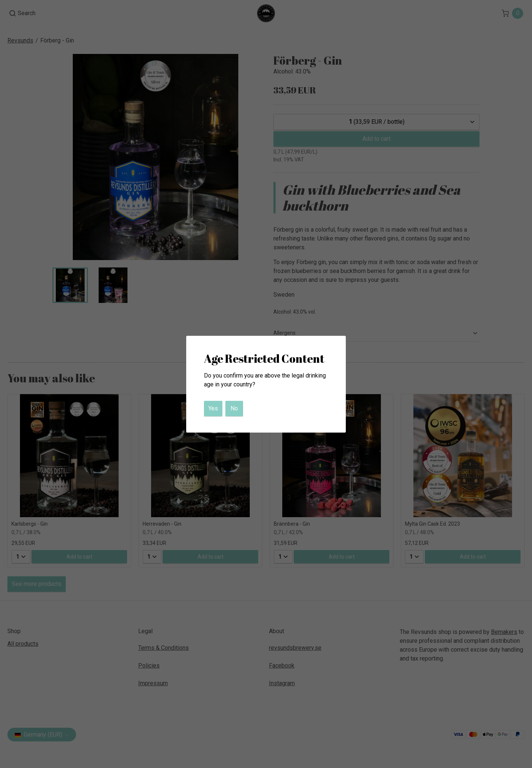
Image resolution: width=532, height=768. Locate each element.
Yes (213, 408)
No (234, 408)
